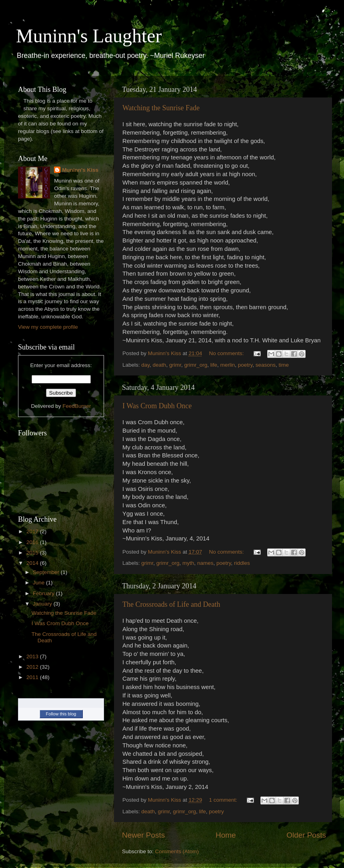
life (214, 365)
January (43, 604)
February (44, 593)
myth (188, 563)
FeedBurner (77, 406)
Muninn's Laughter (89, 36)
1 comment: (224, 800)
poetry (245, 365)
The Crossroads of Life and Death (171, 604)
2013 (33, 656)
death (160, 365)
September (47, 572)
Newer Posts (143, 835)
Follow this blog (61, 714)
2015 (33, 553)
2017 (33, 531)
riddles (242, 563)
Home (226, 835)
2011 (33, 677)
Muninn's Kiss (80, 170)
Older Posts (306, 835)
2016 (33, 542)
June (39, 583)
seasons (266, 365)
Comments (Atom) (177, 851)
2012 (33, 667)
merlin (227, 365)
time (284, 365)
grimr (175, 365)
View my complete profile (48, 327)
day (145, 365)
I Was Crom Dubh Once (157, 406)
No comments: (227, 353)
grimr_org (196, 365)
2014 (33, 563)
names (205, 563)
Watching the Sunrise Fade (161, 108)
